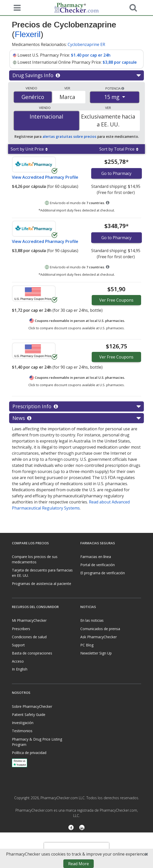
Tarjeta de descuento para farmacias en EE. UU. (42, 573)
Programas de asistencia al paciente (42, 584)
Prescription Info (76, 406)
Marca (67, 97)
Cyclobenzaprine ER (86, 44)
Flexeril (28, 34)
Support (18, 645)
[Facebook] (71, 828)
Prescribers (21, 629)
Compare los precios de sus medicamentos (35, 559)
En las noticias (92, 620)
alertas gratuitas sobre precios (69, 136)
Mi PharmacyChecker (29, 620)
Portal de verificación (98, 565)
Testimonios (22, 731)
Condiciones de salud (29, 637)
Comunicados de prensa (100, 629)
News (76, 418)
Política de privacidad (29, 753)
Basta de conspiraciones (32, 653)
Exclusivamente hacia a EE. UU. (108, 121)
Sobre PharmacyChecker (32, 706)
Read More (79, 864)
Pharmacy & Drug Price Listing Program (37, 742)
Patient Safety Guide (29, 715)
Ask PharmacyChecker (99, 637)
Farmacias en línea (96, 557)
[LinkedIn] (82, 828)
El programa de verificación (103, 573)
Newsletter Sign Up (96, 653)
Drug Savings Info (76, 75)
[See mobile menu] (16, 7)
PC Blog (87, 645)
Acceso (18, 661)
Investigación (23, 723)
